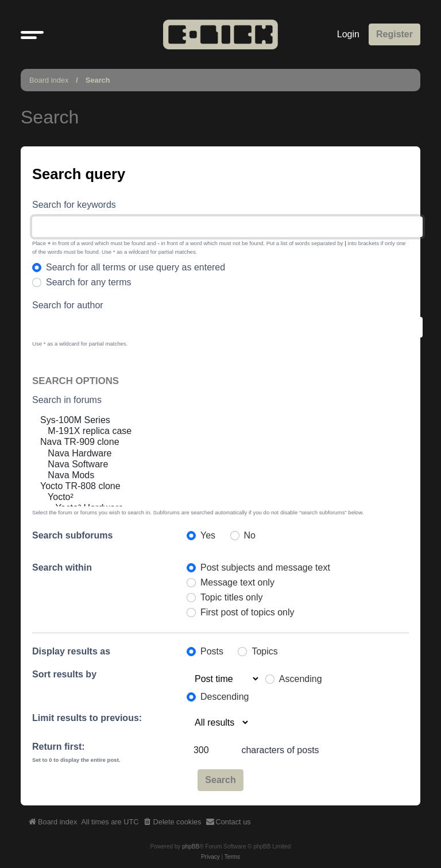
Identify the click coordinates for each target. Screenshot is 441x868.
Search (98, 80)
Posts (212, 651)
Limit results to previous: (87, 718)
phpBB (191, 846)
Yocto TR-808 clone (220, 487)
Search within (62, 567)
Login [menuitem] (348, 34)
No (250, 535)
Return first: (59, 747)
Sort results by (64, 674)
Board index (49, 80)
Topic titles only (232, 597)
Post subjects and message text (265, 567)
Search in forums (67, 400)
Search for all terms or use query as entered (136, 267)
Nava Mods (220, 476)
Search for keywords (74, 205)
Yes (208, 535)
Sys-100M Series (220, 421)
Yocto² (220, 497)
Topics (264, 651)
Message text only (237, 582)
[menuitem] (172, 822)
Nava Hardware (220, 454)
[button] (32, 34)
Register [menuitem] (394, 34)
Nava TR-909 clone (220, 442)
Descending (225, 697)
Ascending (301, 679)
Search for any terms (89, 282)
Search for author (68, 305)
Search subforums (72, 535)
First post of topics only (247, 612)
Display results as (71, 651)
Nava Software (220, 465)
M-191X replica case (220, 431)
